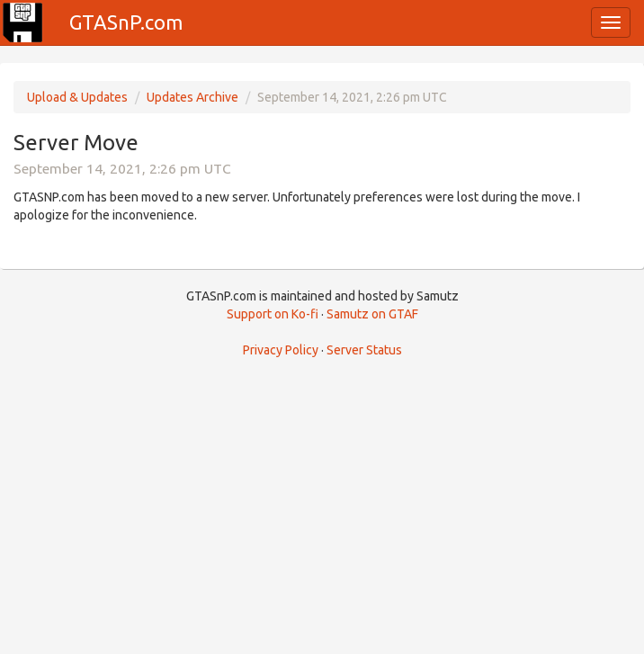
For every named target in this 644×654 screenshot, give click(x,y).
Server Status (364, 350)
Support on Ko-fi (273, 314)
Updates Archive (192, 97)
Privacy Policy (281, 350)
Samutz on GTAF (372, 314)
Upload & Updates (77, 97)
